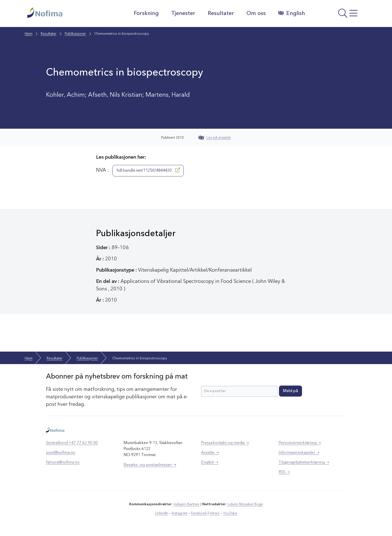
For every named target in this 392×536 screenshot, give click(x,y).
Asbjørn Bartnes (186, 504)
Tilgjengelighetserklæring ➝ (304, 463)
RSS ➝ (284, 472)
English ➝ (210, 463)
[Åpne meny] (337, 15)
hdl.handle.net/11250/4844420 (148, 170)
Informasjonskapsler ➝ (299, 453)
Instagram (180, 513)
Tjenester (183, 13)
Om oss (256, 13)
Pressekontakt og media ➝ (225, 443)
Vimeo (214, 513)
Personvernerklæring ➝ (300, 443)
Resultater (221, 13)
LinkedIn (162, 513)
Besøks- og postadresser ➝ (150, 465)
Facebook (199, 513)
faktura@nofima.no (63, 463)
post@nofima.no (61, 453)
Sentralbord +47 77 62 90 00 (72, 443)
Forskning (146, 13)
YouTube (230, 513)
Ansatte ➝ (210, 453)
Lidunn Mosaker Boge (245, 504)
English (292, 13)
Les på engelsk (215, 138)
